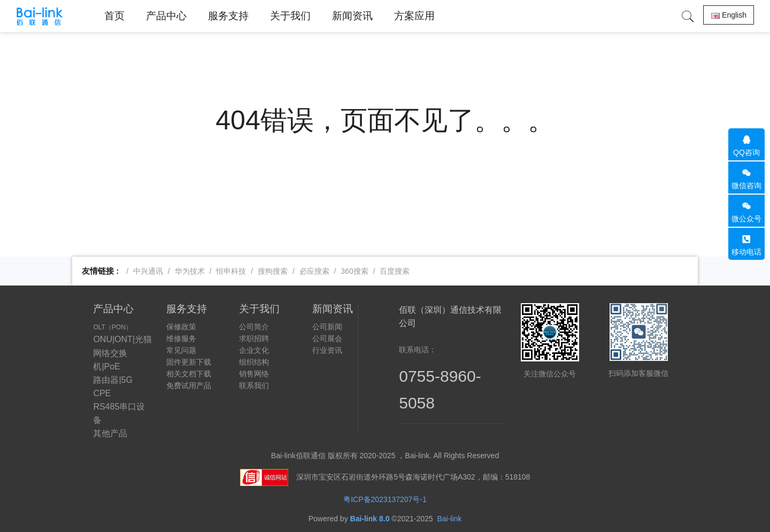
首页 (114, 16)
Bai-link (449, 519)
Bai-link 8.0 (370, 519)
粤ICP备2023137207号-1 (385, 499)
